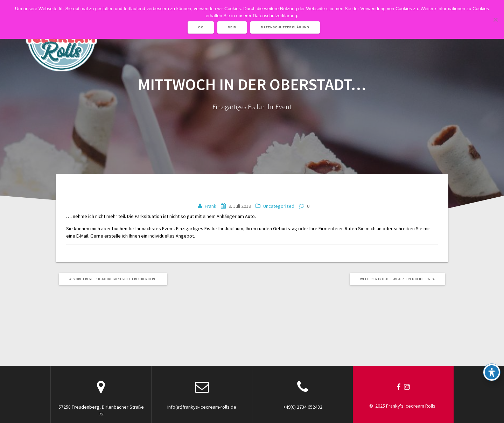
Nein (232, 27)
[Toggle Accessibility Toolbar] (492, 372)
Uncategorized (279, 206)
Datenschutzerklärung (285, 27)
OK (201, 27)
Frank (211, 206)
